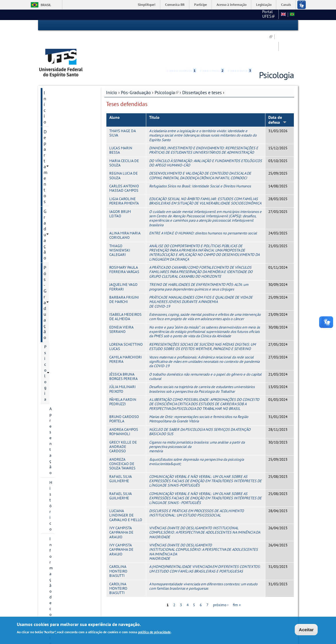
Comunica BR (175, 5)
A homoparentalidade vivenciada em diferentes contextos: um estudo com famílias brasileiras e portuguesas (203, 554)
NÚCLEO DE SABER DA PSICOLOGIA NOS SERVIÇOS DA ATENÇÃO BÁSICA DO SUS (200, 399)
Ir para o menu (212, 25)
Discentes (58, 294)
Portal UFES (179, 15)
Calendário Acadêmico (69, 275)
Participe (201, 5)
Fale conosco (265, 15)
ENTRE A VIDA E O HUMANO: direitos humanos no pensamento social (203, 201)
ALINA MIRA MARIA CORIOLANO (125, 203)
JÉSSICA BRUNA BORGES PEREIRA (124, 344)
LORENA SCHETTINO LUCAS (126, 314)
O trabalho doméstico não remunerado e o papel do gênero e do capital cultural (205, 344)
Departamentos (59, 70)
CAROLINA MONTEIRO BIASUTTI (118, 539)
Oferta (55, 265)
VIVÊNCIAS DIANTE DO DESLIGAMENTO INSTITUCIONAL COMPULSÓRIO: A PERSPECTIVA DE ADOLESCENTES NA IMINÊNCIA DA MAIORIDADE (204, 500)
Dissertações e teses (202, 60)
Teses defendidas (70, 245)
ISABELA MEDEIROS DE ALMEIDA (125, 284)
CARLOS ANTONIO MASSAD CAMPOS (124, 156)
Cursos (55, 149)
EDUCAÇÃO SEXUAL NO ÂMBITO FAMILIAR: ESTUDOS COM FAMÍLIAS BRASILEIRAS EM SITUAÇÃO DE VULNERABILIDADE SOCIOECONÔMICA (205, 169)
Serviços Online (59, 355)
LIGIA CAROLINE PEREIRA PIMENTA (124, 169)
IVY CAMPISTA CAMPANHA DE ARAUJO (121, 500)
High (266, 26)
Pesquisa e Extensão (64, 330)
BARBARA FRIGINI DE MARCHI (124, 267)
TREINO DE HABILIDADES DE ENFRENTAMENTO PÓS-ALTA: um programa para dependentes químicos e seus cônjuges (199, 254)
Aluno (115, 85)
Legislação (264, 5)
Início (112, 60)
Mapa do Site (238, 15)
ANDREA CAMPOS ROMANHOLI (124, 399)
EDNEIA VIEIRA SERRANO (121, 297)
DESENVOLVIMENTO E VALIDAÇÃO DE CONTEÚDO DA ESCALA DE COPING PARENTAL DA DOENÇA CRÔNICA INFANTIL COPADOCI (200, 143)
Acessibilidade (259, 25)
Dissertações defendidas (66, 232)
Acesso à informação (232, 5)
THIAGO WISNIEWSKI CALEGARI (120, 218)
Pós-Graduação (136, 60)
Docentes (58, 184)
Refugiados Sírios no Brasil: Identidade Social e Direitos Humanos (200, 154)
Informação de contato (69, 129)
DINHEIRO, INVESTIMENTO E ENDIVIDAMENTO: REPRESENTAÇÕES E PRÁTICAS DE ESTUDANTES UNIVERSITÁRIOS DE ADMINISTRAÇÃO (204, 118)
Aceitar (306, 630)
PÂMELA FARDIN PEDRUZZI (123, 369)
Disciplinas (59, 255)
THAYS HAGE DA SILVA (123, 101)
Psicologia (167, 60)
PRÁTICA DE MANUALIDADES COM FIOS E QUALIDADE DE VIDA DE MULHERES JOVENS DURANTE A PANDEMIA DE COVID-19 (201, 270)
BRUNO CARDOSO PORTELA (124, 387)
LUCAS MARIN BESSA (121, 118)
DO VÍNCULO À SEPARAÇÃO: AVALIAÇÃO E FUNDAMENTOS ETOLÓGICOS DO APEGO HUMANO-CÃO (205, 131)
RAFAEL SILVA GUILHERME (120, 446)
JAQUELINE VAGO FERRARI (123, 254)
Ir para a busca (240, 25)
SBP (217, 15)
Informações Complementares (64, 307)
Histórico (57, 119)
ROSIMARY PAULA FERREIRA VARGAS (124, 237)
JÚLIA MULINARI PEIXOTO (123, 357)
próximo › (221, 573)
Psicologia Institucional (65, 320)
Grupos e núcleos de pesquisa (68, 197)
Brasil (46, 5)
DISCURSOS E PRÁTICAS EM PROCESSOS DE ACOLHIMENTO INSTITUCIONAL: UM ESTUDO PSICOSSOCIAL (196, 481)
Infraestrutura (62, 284)
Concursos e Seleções (65, 375)
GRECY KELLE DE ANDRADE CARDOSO (123, 414)
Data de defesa (277, 88)
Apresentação (61, 109)
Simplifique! (147, 5)
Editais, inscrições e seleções (67, 171)
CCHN (201, 15)
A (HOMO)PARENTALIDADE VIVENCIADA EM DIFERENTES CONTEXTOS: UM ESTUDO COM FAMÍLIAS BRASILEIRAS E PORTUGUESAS (205, 537)
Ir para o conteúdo (181, 25)
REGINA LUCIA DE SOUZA (124, 143)
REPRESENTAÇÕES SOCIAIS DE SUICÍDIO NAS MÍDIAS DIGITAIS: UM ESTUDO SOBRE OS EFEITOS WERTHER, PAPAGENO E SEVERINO (202, 314)
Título (154, 85)
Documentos (60, 139)
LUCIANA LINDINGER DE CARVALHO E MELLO (126, 483)
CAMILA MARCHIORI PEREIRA (126, 327)
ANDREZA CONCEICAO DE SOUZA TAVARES (122, 432)
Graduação (54, 80)
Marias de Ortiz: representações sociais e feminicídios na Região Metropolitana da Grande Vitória (199, 387)
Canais (286, 5)
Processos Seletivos (67, 159)
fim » (237, 573)
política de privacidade (154, 632)
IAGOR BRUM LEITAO (120, 181)
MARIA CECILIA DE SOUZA (124, 131)
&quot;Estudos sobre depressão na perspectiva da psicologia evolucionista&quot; (196, 429)
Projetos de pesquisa (68, 210)
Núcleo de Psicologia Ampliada (65, 342)
